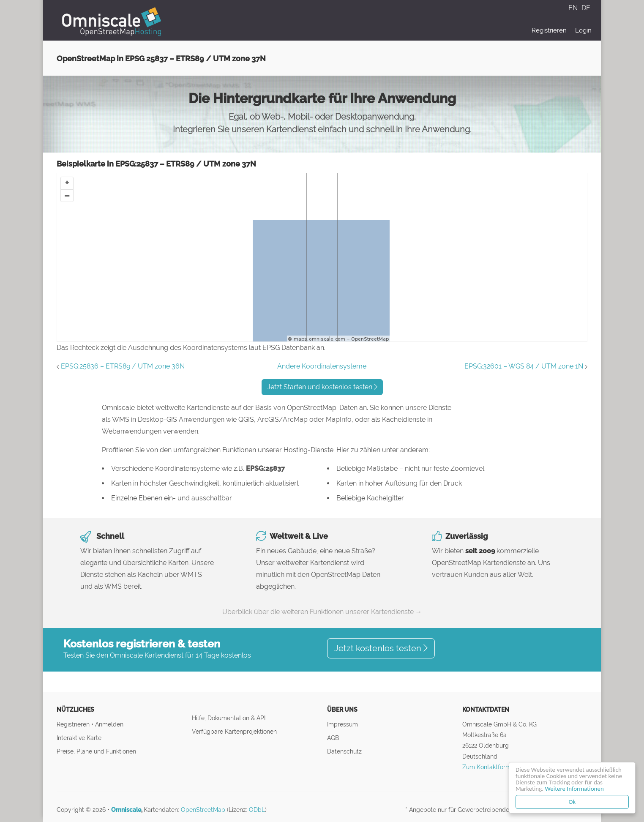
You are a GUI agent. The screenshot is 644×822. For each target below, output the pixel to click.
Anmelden (109, 724)
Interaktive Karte (79, 738)
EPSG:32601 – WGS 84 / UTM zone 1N (524, 366)
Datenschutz (344, 751)
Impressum (342, 724)
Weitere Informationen (574, 789)
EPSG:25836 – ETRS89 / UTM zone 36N (123, 366)
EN (574, 8)
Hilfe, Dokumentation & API (229, 718)
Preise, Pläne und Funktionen (96, 751)
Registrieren (549, 30)
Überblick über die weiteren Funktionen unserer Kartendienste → (322, 612)
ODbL (257, 810)
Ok (572, 802)
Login (583, 30)
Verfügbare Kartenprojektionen (234, 731)
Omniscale (126, 810)
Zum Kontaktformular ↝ (495, 767)
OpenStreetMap (203, 810)
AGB (333, 738)
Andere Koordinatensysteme (322, 366)
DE (586, 8)
